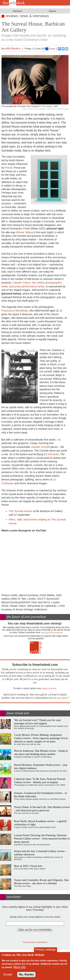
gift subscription (60, 698)
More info (20, 967)
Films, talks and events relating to (30, 519)
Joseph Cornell (40, 447)
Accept (8, 974)
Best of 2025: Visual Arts (28, 866)
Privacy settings (45, 950)
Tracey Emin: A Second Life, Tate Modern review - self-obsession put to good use (42, 809)
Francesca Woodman (15, 310)
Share (50, 49)
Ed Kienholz (51, 454)
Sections (17, 11)
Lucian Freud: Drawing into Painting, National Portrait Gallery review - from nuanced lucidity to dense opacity (42, 838)
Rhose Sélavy (25, 232)
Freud (8, 168)
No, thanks (26, 974)
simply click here (49, 689)
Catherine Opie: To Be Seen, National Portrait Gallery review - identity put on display (40, 780)
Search (52, 11)
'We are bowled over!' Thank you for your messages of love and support (37, 722)
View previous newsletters (35, 942)
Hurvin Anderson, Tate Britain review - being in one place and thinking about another (41, 752)
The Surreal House (20, 511)
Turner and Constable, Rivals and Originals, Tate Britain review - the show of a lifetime (41, 882)
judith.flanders (13, 48)
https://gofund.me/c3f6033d (52, 633)
